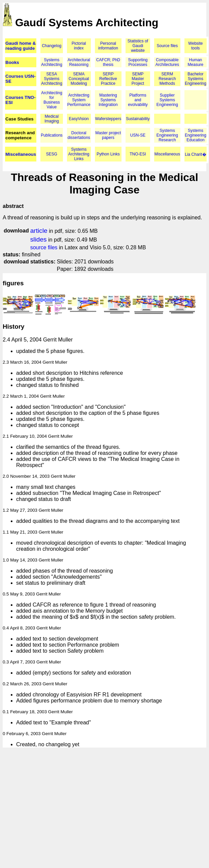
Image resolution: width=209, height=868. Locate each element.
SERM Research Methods (167, 79)
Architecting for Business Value (52, 100)
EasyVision (79, 119)
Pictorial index (79, 46)
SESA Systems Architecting (52, 79)
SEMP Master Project (138, 79)
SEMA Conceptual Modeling (79, 79)
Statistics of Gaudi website (138, 46)
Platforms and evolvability (138, 100)
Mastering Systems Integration (108, 100)
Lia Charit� (195, 154)
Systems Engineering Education (196, 135)
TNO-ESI (138, 154)
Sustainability (138, 119)
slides (39, 239)
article (39, 231)
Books (12, 62)
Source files (167, 46)
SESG (52, 154)
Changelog (51, 46)
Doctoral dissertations (79, 135)
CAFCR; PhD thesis (108, 62)
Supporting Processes (138, 62)
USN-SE (138, 135)
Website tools (195, 46)
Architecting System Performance (79, 100)
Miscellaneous (21, 154)
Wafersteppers (108, 119)
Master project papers (108, 135)
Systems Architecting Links (79, 154)
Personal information (108, 46)
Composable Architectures (167, 62)
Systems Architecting (52, 62)
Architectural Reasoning (79, 62)
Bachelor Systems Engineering (196, 79)
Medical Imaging (52, 119)
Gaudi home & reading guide (21, 46)
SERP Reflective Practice (108, 79)
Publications (52, 135)
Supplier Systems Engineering (167, 100)
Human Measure (196, 62)
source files (44, 247)
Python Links (108, 154)
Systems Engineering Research (167, 135)
